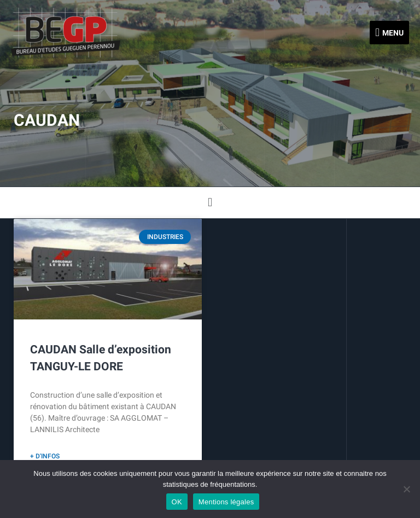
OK (177, 502)
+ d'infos (45, 456)
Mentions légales (226, 502)
